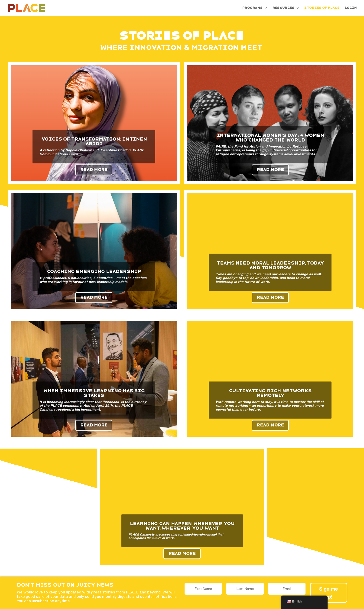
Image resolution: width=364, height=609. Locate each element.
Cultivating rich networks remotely (270, 397)
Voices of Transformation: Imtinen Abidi (94, 146)
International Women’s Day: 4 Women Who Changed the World (270, 142)
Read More (94, 174)
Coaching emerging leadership (94, 275)
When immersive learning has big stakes (94, 397)
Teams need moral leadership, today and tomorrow (270, 270)
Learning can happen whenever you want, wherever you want (182, 530)
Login (351, 8)
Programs (252, 8)
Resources (283, 8)
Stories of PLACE (322, 8)
